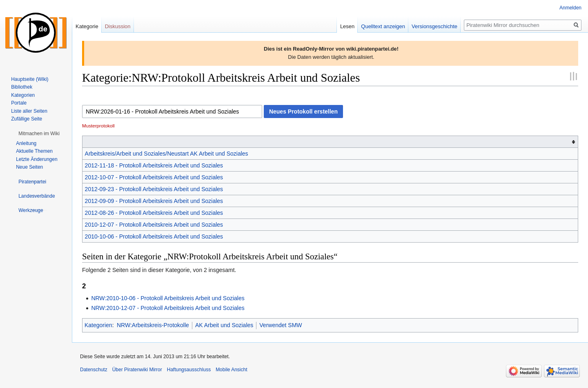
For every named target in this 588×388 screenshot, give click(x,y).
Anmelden (570, 8)
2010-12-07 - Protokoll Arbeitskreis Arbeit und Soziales (154, 225)
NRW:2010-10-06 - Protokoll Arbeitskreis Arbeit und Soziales (168, 298)
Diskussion (118, 26)
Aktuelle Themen (34, 151)
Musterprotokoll (98, 126)
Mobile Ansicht (231, 370)
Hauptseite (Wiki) (30, 79)
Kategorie (87, 26)
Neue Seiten (29, 167)
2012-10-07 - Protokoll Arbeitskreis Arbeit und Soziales (154, 177)
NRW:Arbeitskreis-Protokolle (153, 325)
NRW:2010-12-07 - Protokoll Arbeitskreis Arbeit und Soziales (168, 308)
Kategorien (98, 325)
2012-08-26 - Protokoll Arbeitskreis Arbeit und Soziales (154, 213)
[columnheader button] (330, 142)
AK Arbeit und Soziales (224, 325)
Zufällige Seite (27, 119)
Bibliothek (22, 87)
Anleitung (26, 143)
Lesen (347, 26)
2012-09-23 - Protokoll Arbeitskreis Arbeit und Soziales (154, 189)
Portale (19, 103)
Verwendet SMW (281, 325)
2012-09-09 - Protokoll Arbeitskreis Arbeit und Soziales (154, 201)
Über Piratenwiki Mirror (137, 370)
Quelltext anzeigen (383, 26)
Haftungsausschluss (189, 370)
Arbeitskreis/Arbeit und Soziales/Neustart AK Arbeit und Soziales (167, 154)
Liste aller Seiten (29, 111)
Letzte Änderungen (37, 159)
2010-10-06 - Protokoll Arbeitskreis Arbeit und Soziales (154, 236)
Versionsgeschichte (434, 26)
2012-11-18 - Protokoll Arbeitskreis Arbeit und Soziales (154, 165)
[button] (39, 134)
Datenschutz (94, 370)
